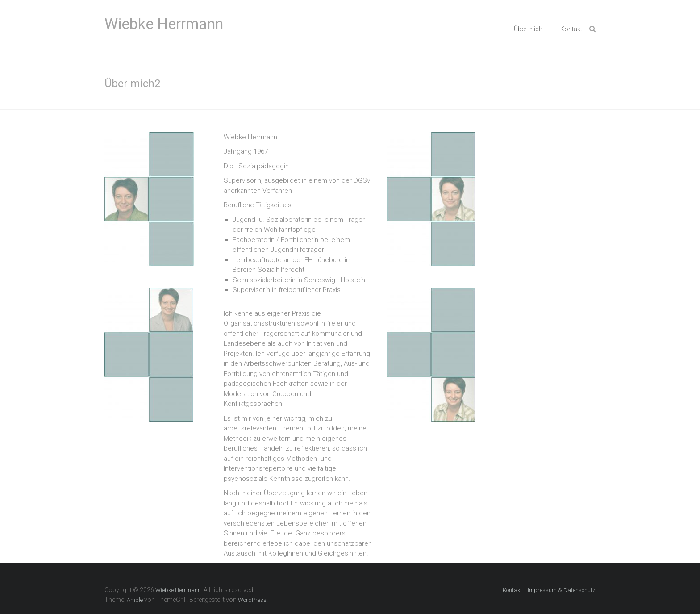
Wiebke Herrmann (164, 24)
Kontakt (571, 29)
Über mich (528, 29)
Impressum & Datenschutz (562, 590)
